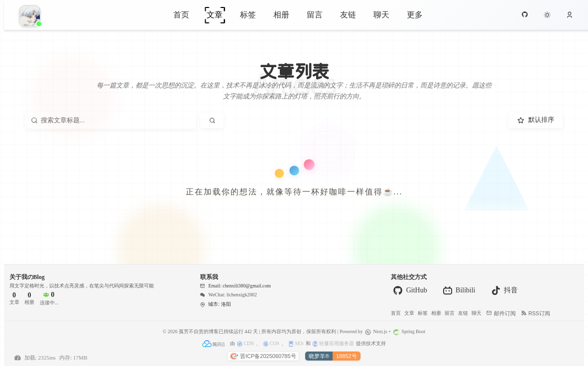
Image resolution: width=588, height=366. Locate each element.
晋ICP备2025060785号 (263, 356)
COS (271, 344)
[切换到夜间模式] (547, 15)
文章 (215, 14)
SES (296, 344)
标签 (248, 14)
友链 (348, 14)
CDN (245, 344)
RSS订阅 (536, 313)
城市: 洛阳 (216, 304)
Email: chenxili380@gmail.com (235, 286)
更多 (415, 14)
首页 (181, 14)
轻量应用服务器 (333, 344)
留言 (315, 14)
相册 (281, 14)
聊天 (381, 14)
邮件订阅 (501, 313)
